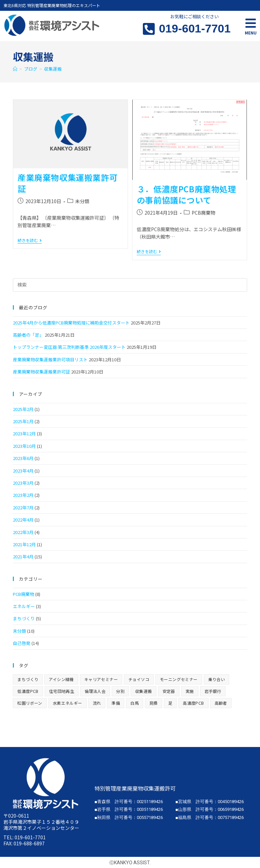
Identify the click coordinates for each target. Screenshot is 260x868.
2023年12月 (24, 433)
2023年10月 (24, 446)
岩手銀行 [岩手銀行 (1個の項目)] (213, 691)
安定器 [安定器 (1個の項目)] (169, 691)
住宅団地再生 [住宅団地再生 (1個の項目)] (62, 691)
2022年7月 (23, 508)
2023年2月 (23, 495)
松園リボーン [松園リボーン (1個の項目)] (30, 703)
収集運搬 (53, 69)
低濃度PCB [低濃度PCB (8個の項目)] (28, 691)
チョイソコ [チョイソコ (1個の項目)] (139, 679)
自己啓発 (22, 643)
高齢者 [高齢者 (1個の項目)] (221, 703)
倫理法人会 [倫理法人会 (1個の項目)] (95, 691)
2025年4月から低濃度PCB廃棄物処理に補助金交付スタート (71, 323)
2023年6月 (23, 458)
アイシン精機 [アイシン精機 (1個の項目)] (61, 679)
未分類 (82, 201)
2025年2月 (23, 409)
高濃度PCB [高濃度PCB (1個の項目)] (193, 703)
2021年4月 (23, 557)
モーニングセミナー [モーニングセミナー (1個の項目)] (179, 679)
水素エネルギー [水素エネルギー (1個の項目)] (68, 703)
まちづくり (24, 618)
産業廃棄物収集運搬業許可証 (68, 183)
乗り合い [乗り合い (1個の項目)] (217, 679)
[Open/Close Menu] (251, 23)
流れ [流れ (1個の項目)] (97, 703)
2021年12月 (24, 544)
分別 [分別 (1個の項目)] (120, 691)
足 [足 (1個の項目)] (170, 703)
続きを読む (30, 240)
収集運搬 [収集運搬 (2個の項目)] (144, 691)
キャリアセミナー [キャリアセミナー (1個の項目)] (101, 679)
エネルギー (24, 606)
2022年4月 (23, 520)
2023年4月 (23, 471)
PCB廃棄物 (203, 213)
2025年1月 (23, 421)
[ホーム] (15, 69)
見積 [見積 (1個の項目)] (154, 703)
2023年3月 (23, 483)
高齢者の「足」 (28, 335)
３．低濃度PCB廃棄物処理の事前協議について (187, 195)
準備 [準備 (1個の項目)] (116, 703)
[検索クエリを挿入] (130, 285)
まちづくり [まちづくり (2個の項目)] (28, 679)
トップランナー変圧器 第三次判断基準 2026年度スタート (69, 347)
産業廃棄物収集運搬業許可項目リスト (50, 359)
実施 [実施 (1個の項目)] (190, 691)
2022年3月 (23, 532)
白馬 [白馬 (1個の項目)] (135, 703)
